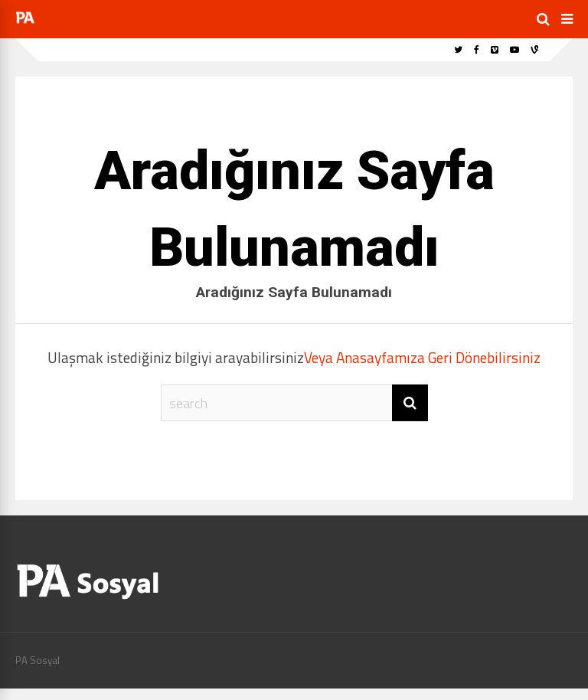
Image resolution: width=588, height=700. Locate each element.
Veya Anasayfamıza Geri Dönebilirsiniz (422, 357)
